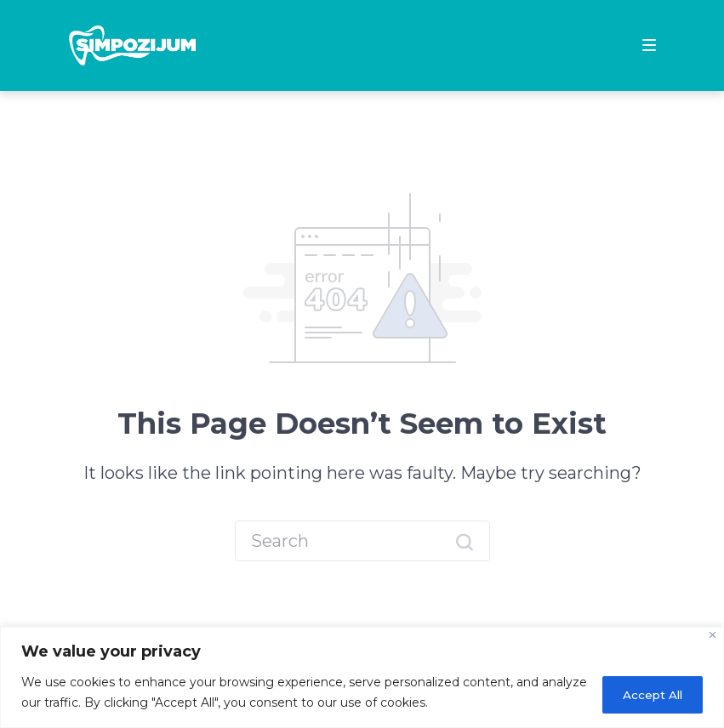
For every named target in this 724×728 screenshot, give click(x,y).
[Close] (713, 635)
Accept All (647, 693)
